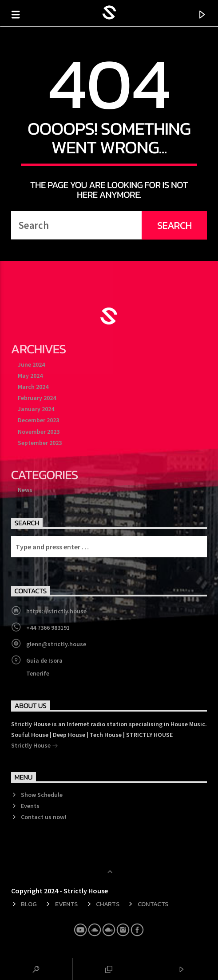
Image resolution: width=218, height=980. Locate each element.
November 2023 (39, 432)
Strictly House (35, 746)
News (25, 490)
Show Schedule (42, 795)
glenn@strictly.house (56, 644)
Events (30, 806)
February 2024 (37, 398)
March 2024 (33, 387)
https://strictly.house (56, 611)
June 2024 (31, 364)
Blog (29, 904)
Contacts (153, 904)
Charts (107, 904)
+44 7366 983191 (48, 628)
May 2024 (30, 376)
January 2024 (36, 409)
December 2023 (38, 420)
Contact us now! (44, 817)
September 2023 (40, 443)
